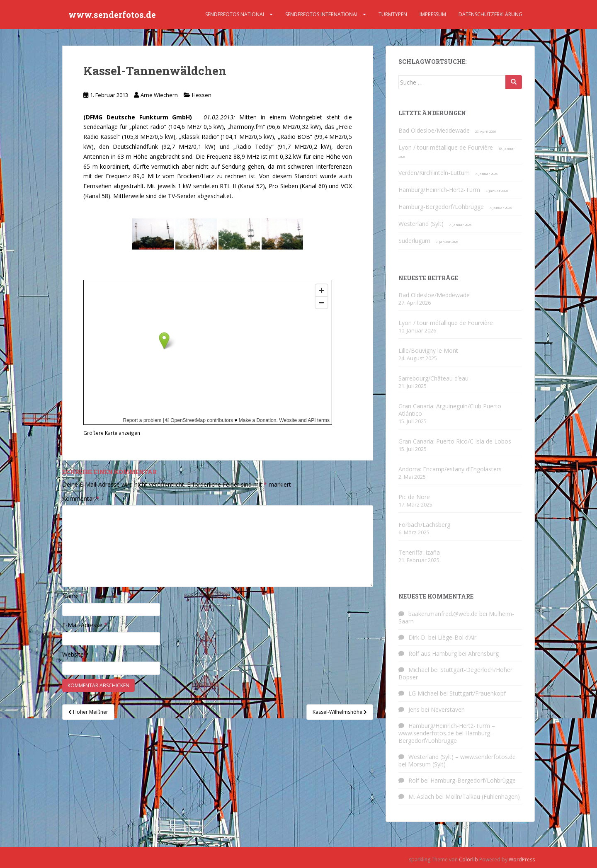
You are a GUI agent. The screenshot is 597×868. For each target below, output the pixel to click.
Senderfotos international (322, 14)
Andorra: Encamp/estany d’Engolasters (450, 469)
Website (73, 654)
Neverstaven (448, 709)
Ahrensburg (483, 653)
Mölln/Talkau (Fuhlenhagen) (483, 796)
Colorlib (468, 860)
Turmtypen (393, 14)
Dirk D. (417, 637)
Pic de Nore (414, 497)
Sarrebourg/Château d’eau (433, 378)
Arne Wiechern (159, 95)
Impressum (433, 14)
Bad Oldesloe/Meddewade (434, 130)
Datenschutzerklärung (490, 14)
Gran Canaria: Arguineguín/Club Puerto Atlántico (450, 410)
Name (73, 596)
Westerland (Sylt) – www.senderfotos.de (462, 757)
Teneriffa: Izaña (419, 552)
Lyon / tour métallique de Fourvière (446, 147)
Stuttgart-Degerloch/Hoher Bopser (455, 673)
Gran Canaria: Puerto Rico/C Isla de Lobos (455, 441)
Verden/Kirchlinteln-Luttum (434, 173)
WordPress (522, 860)
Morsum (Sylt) (427, 764)
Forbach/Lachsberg (424, 525)
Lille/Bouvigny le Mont (428, 350)
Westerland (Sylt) (421, 224)
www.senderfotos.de (112, 15)
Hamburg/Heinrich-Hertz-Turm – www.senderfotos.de (447, 729)
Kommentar (81, 498)
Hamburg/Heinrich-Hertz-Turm (439, 190)
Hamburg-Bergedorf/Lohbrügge (441, 207)
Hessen (202, 95)
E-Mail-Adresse (85, 625)
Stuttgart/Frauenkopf (478, 693)
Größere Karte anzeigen (112, 433)
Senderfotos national (235, 14)
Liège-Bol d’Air (457, 637)
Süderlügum (414, 241)
